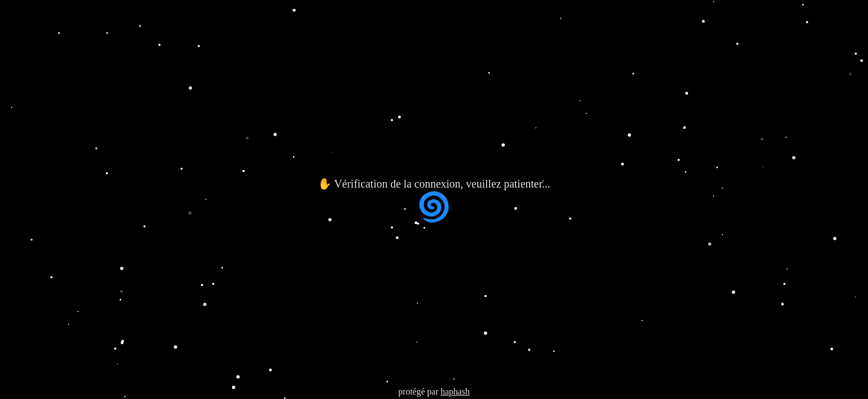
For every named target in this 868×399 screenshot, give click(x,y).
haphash (455, 392)
